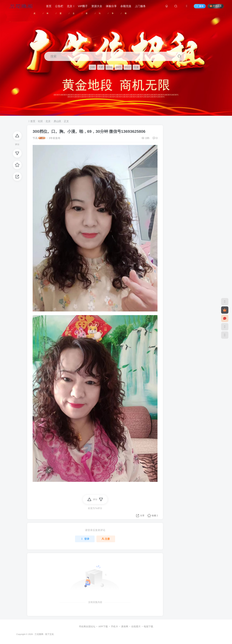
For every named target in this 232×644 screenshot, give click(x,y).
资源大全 (97, 6)
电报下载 (148, 626)
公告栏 (59, 6)
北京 (71, 6)
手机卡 (114, 626)
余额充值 (126, 6)
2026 (109, 67)
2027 (128, 67)
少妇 (92, 67)
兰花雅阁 (39, 634)
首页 (49, 6)
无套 (136, 67)
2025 (119, 67)
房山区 (57, 121)
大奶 (101, 67)
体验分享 (111, 6)
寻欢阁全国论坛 (87, 626)
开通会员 (216, 6)
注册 (106, 539)
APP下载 (103, 626)
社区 (40, 121)
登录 (85, 539)
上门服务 (140, 6)
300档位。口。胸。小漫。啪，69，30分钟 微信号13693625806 (89, 131)
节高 (35, 138)
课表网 (125, 626)
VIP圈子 (83, 6)
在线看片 (136, 626)
